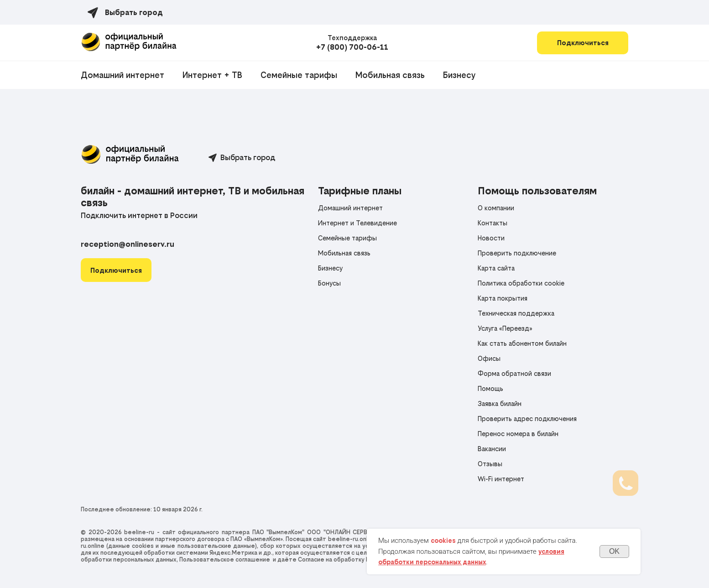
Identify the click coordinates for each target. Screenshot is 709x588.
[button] (116, 270)
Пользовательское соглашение (225, 559)
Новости (491, 238)
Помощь (490, 388)
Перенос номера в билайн (518, 434)
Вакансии (492, 449)
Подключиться (583, 43)
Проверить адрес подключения (527, 419)
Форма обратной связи (514, 373)
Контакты (493, 223)
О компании (496, 208)
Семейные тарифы (299, 75)
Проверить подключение (517, 253)
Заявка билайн (500, 403)
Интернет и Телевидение (357, 223)
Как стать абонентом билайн (522, 343)
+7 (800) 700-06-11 (352, 47)
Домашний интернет (123, 75)
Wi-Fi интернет (501, 479)
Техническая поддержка (516, 313)
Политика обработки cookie (521, 283)
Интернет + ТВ (212, 75)
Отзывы (490, 464)
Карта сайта (496, 268)
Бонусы (329, 283)
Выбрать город (248, 157)
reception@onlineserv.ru (128, 244)
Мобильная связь (390, 75)
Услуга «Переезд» (505, 328)
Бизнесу (459, 75)
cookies (443, 541)
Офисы (489, 358)
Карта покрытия (503, 298)
